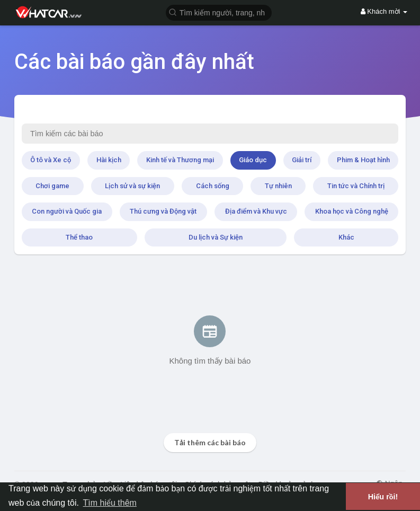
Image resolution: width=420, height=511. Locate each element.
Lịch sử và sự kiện (132, 186)
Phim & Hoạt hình (363, 160)
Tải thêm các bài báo (210, 442)
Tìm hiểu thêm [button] (110, 503)
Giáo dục (253, 160)
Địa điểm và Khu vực (256, 211)
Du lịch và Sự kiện (216, 237)
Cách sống (213, 186)
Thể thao (79, 237)
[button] (219, 12)
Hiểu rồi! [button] (383, 497)
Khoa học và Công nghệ (352, 211)
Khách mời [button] (384, 11)
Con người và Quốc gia (67, 211)
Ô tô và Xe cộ (51, 160)
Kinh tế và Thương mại (180, 160)
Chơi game (52, 186)
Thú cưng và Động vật (163, 211)
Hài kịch (109, 160)
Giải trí (302, 160)
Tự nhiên (278, 186)
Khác (346, 237)
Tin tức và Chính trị (356, 186)
